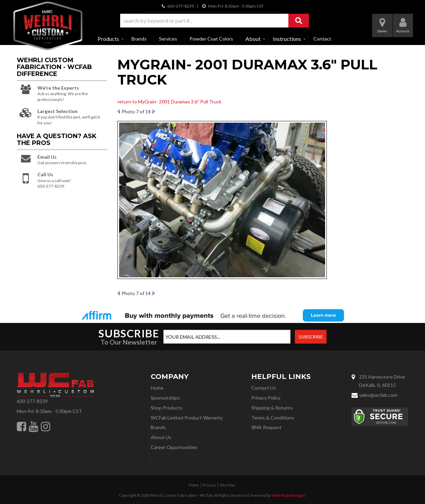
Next (154, 111)
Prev (119, 111)
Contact (322, 39)
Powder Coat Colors (211, 39)
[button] (215, 21)
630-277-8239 (32, 401)
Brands (139, 39)
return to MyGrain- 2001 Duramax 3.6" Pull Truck (169, 102)
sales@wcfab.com (378, 395)
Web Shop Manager (289, 495)
